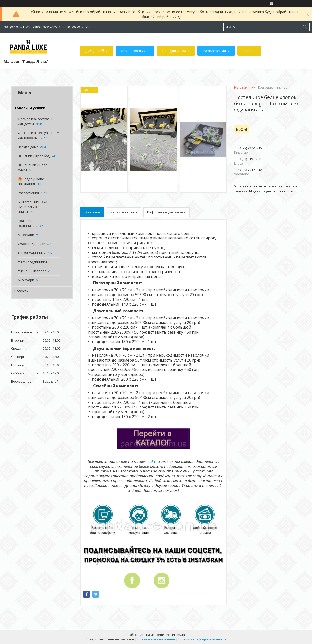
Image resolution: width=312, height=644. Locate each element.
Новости (21, 291)
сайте (153, 462)
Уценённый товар (32, 271)
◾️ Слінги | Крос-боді (34, 156)
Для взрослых (133, 51)
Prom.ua (179, 635)
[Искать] (305, 27)
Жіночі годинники (32, 253)
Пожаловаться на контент (156, 639)
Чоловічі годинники (26, 223)
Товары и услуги (30, 108)
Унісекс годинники (32, 262)
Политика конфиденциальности (202, 639)
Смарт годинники (32, 244)
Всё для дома (174, 51)
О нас (247, 51)
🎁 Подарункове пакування (31, 181)
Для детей (95, 51)
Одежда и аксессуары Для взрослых (35, 135)
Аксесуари (26, 235)
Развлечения (214, 51)
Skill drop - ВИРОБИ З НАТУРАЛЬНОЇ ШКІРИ (34, 207)
